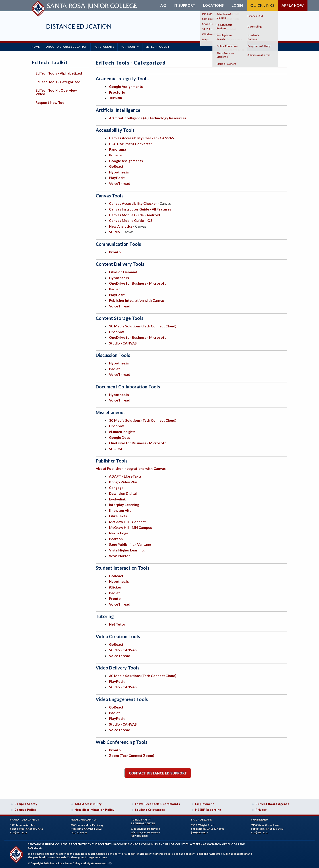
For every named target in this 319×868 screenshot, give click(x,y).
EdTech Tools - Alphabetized (59, 73)
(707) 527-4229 (199, 832)
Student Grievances (150, 809)
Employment (205, 804)
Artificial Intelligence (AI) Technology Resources (148, 117)
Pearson (116, 538)
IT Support (185, 5)
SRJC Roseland (202, 819)
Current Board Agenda (272, 804)
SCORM (116, 448)
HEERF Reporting (208, 809)
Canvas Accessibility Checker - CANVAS (141, 137)
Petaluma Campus (84, 819)
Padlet (114, 288)
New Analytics (121, 226)
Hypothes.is (119, 172)
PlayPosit (117, 177)
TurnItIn (116, 97)
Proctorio (117, 92)
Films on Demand (123, 271)
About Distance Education (68, 46)
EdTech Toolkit (161, 46)
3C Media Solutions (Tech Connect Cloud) (143, 326)
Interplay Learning (124, 504)
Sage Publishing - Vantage (130, 544)
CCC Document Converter (131, 143)
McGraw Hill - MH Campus (130, 527)
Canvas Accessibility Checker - (134, 203)
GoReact (116, 166)
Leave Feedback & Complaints (157, 804)
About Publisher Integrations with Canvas (131, 468)
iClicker (115, 587)
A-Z (163, 5)
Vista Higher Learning (127, 550)
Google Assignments (126, 86)
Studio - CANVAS (123, 343)
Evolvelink (117, 499)
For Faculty (133, 46)
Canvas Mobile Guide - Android (134, 214)
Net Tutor (117, 624)
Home (36, 46)
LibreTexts (118, 516)
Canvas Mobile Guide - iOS (131, 220)
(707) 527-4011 (19, 832)
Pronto (115, 251)
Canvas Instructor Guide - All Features (140, 209)
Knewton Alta (120, 510)
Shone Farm (260, 819)
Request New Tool (50, 102)
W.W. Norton (120, 555)
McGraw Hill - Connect (127, 521)
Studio (114, 231)
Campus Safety (26, 804)
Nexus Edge (119, 532)
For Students (106, 46)
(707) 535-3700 (260, 832)
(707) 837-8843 (139, 836)
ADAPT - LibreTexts (126, 476)
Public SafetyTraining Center (143, 821)
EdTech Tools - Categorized (58, 81)
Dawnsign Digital (123, 493)
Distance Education (79, 26)
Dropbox (117, 331)
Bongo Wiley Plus (123, 481)
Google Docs (120, 437)
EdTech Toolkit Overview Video (56, 92)
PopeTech (117, 155)
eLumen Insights (122, 431)
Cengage (116, 487)
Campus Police (25, 809)
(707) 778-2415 (79, 832)
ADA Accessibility (88, 804)
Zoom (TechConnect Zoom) (132, 755)
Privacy (261, 809)
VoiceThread (120, 183)
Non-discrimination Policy (94, 809)
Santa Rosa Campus (25, 819)
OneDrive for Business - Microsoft (137, 283)
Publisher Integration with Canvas (137, 300)
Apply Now (293, 5)
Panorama (118, 149)
